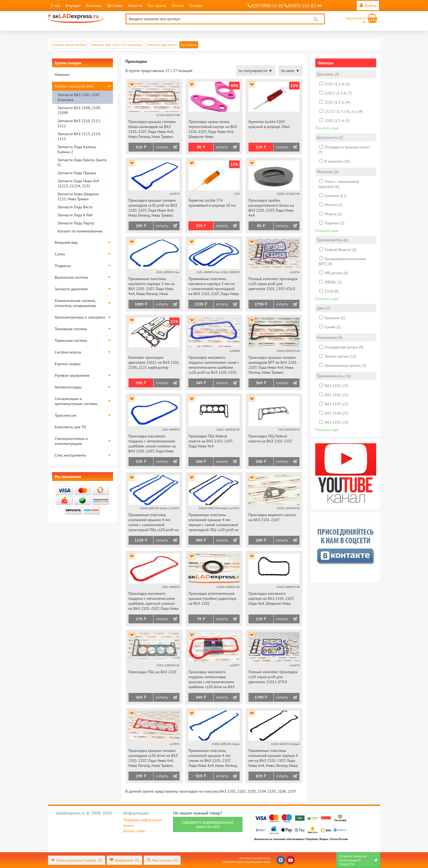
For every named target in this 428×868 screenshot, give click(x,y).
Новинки (62, 75)
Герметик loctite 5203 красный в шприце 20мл (269, 124)
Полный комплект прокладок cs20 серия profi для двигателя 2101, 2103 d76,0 (273, 284)
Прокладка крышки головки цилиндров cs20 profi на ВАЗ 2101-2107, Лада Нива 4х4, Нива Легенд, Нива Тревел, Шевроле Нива (153, 208)
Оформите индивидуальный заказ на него (208, 825)
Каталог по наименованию (80, 231)
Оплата (178, 6)
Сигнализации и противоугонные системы (76, 401)
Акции (128, 825)
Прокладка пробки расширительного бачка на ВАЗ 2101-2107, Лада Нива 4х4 (271, 208)
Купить (162, 147)
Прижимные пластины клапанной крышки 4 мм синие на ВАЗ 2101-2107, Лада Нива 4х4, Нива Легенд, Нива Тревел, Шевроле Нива (213, 758)
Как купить (157, 6)
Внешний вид (66, 242)
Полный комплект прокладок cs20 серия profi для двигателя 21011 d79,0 (273, 677)
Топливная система (71, 329)
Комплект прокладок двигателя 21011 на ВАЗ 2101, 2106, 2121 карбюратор (154, 362)
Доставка (115, 6)
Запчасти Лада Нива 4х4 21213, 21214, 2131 (78, 183)
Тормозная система (71, 340)
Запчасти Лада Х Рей (75, 215)
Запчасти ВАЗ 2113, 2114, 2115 (79, 136)
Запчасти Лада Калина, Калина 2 (77, 149)
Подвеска (63, 266)
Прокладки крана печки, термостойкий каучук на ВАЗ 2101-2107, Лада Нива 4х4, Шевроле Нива (213, 129)
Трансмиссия (66, 415)
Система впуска (68, 352)
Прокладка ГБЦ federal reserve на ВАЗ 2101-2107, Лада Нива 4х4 (211, 441)
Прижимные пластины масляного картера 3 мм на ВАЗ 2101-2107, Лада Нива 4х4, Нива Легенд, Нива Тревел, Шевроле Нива (152, 287)
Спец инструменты (71, 455)
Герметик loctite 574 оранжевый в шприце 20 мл (212, 203)
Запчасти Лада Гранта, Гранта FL (82, 162)
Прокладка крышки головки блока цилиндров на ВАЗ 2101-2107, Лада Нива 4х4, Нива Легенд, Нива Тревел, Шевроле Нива (152, 130)
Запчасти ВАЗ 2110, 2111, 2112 (79, 123)
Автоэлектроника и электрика (80, 317)
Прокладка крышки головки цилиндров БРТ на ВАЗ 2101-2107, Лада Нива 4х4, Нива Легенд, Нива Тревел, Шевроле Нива (273, 365)
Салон (60, 254)
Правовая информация (142, 820)
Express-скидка (68, 364)
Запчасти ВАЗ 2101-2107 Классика (79, 97)
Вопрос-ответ (134, 831)
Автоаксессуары (68, 387)
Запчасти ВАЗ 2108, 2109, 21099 (79, 110)
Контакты (94, 6)
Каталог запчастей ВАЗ (74, 86)
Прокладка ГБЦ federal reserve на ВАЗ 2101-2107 (271, 439)
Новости (135, 6)
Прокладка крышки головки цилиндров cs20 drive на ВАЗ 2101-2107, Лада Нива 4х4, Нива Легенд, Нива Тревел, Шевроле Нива (153, 758)
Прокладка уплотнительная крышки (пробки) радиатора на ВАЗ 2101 (212, 598)
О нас (55, 6)
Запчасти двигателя (71, 289)
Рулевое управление (72, 375)
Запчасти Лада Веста (75, 207)
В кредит (73, 6)
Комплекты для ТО (71, 427)
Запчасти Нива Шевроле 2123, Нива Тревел (78, 196)
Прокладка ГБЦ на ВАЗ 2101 (153, 672)
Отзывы (196, 6)
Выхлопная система (71, 277)
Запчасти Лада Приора (77, 173)
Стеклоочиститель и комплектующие (71, 441)
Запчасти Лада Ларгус (76, 223)
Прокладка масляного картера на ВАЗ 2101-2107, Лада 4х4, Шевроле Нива (271, 598)
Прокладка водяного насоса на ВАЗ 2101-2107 (272, 517)
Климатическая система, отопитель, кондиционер (75, 303)
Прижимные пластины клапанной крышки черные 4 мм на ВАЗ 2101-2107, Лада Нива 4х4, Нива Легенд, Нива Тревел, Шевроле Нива (273, 758)
